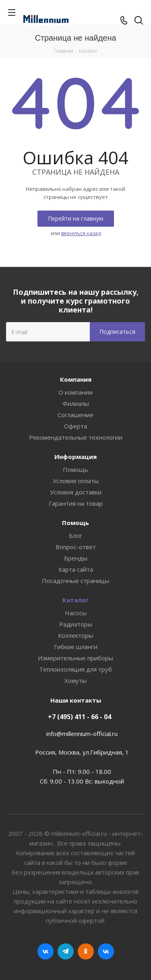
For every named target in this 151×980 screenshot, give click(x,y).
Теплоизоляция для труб (75, 669)
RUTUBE (106, 951)
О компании (75, 392)
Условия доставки (76, 492)
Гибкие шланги (76, 647)
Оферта (75, 426)
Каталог (75, 600)
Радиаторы (76, 624)
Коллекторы (75, 635)
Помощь (75, 469)
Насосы (76, 613)
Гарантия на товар (76, 503)
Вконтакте (46, 951)
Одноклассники (86, 951)
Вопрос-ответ (76, 547)
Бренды (76, 558)
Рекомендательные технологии (76, 437)
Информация (75, 457)
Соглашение (75, 415)
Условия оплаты (76, 481)
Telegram (66, 951)
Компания (76, 379)
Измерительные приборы (75, 658)
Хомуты (75, 680)
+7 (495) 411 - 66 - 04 (80, 717)
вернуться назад (81, 233)
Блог (75, 535)
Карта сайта (76, 569)
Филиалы (76, 403)
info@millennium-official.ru (82, 734)
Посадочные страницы (75, 581)
